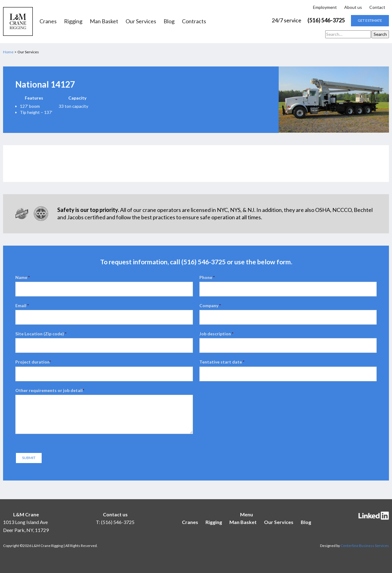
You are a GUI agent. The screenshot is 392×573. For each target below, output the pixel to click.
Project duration (33, 362)
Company (210, 305)
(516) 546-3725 (326, 20)
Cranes (48, 21)
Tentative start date (222, 362)
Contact (377, 7)
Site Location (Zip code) (41, 334)
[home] (18, 21)
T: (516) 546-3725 (115, 522)
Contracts (194, 21)
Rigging (73, 21)
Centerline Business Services (365, 546)
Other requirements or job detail (50, 390)
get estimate (370, 20)
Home (8, 52)
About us (353, 7)
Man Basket (104, 21)
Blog (169, 21)
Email (22, 305)
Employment (325, 7)
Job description (216, 334)
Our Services (141, 21)
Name (23, 277)
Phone (207, 277)
